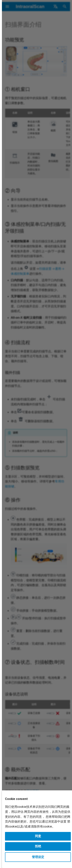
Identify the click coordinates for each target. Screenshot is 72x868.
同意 (38, 836)
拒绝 (38, 846)
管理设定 (38, 857)
